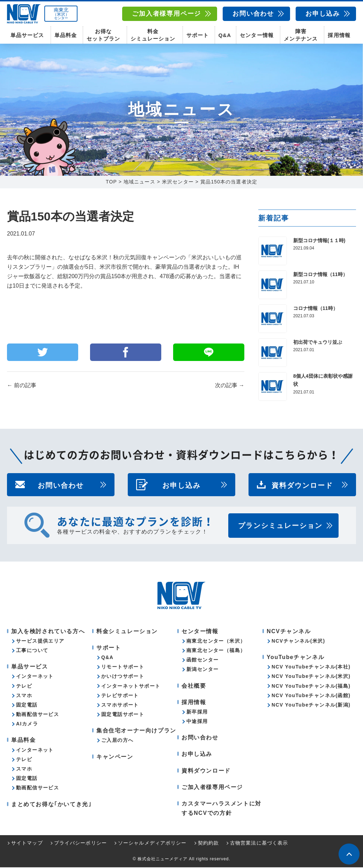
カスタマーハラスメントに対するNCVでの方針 (221, 809)
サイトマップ (27, 844)
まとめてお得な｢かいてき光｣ (51, 805)
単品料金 (66, 35)
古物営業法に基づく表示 (259, 844)
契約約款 (208, 844)
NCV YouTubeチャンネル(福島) (311, 687)
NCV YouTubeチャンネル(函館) (311, 696)
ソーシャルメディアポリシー (152, 844)
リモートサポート (123, 667)
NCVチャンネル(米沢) (298, 642)
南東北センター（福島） (216, 651)
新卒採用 (197, 713)
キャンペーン (115, 757)
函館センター (202, 660)
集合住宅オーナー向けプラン (136, 731)
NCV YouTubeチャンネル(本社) (311, 667)
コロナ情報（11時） (316, 309)
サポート (198, 35)
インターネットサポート (131, 687)
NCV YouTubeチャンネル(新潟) (311, 706)
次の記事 (230, 386)
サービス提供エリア (40, 642)
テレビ (24, 687)
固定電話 (27, 706)
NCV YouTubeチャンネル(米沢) (311, 677)
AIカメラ (27, 724)
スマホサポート (120, 706)
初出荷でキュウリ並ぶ (318, 343)
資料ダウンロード (302, 485)
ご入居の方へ (117, 741)
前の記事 (22, 386)
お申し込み (323, 14)
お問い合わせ (253, 14)
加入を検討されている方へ (48, 632)
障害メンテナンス (301, 35)
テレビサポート (120, 696)
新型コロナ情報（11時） (320, 275)
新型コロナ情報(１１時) (319, 241)
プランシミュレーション (280, 526)
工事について (32, 651)
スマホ (24, 696)
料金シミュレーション (153, 35)
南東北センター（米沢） (216, 642)
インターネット (35, 677)
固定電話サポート (123, 715)
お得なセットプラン (103, 35)
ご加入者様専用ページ (166, 14)
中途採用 (197, 722)
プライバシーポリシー (80, 844)
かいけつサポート (123, 677)
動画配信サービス (38, 715)
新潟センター (202, 670)
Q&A (225, 35)
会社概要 (194, 686)
